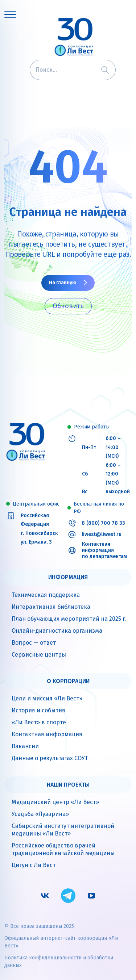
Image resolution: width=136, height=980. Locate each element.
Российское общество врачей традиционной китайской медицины (63, 849)
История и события (38, 710)
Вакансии (25, 746)
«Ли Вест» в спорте (39, 722)
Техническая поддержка (46, 595)
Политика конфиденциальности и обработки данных (59, 962)
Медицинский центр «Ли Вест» (55, 802)
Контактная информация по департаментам (104, 550)
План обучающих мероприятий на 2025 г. (69, 619)
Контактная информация (47, 734)
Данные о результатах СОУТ (50, 758)
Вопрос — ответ (34, 643)
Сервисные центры (39, 655)
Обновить (68, 306)
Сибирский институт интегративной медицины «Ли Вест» (63, 830)
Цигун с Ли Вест (34, 865)
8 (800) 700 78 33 (103, 523)
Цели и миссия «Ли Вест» (47, 698)
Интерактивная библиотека (51, 607)
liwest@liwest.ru (102, 535)
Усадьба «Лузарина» (40, 814)
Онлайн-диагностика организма (57, 631)
